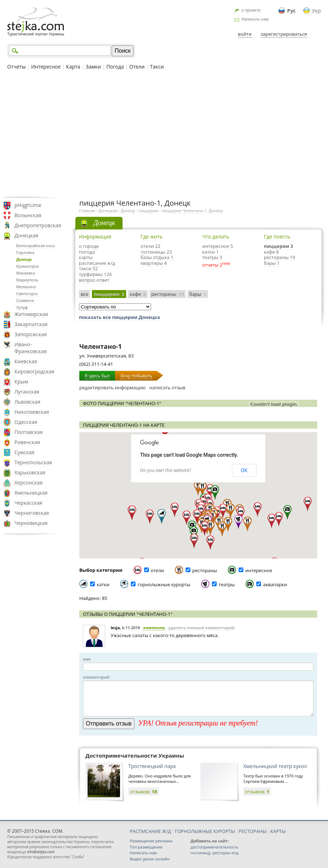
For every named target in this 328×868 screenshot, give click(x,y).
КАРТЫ (278, 831)
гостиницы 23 (156, 252)
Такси (157, 67)
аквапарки (275, 584)
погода (87, 252)
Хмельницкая (31, 493)
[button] (215, 492)
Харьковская (30, 472)
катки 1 (210, 252)
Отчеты (16, 67)
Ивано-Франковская (31, 348)
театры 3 (212, 257)
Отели (137, 67)
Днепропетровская (38, 225)
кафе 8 (271, 252)
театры (227, 584)
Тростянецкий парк (152, 766)
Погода (115, 67)
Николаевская (32, 412)
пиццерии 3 (278, 246)
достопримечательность (214, 847)
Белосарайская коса (36, 246)
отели (157, 570)
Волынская (28, 215)
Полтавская (29, 432)
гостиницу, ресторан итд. (215, 853)
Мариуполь (27, 280)
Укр (316, 11)
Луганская (27, 392)
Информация (95, 236)
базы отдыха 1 (157, 257)
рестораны (168, 294)
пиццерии (149, 211)
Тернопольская (33, 462)
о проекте (251, 10)
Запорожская (31, 334)
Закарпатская (31, 324)
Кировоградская (34, 371)
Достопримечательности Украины (135, 755)
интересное (259, 570)
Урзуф (22, 307)
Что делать (216, 236)
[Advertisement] (164, 133)
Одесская (26, 422)
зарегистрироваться (284, 34)
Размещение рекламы (151, 841)
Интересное (46, 67)
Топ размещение (146, 847)
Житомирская (31, 314)
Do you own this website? (166, 470)
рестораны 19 (280, 257)
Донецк (24, 259)
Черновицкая (31, 523)
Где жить (152, 236)
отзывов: (144, 792)
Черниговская (32, 513)
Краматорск (28, 266)
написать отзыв (167, 387)
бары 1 (272, 263)
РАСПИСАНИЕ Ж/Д (150, 831)
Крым (21, 382)
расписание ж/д (97, 263)
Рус (292, 11)
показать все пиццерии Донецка (119, 317)
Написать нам (255, 19)
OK (244, 470)
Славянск (25, 300)
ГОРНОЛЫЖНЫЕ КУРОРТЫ (205, 831)
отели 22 (150, 246)
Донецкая (26, 235)
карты (86, 257)
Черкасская (28, 503)
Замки (93, 67)
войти (245, 34)
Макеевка (26, 273)
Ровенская (27, 442)
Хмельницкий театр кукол (275, 766)
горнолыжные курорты (164, 584)
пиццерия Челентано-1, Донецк (192, 211)
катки (103, 584)
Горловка (25, 252)
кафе (138, 294)
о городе (89, 246)
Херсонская (28, 483)
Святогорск (27, 293)
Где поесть (277, 236)
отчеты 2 (212, 265)
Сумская (25, 452)
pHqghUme (28, 205)
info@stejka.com (41, 852)
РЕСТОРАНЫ (252, 831)
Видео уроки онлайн (150, 859)
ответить (154, 628)
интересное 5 (218, 246)
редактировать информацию (112, 387)
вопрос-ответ (94, 280)
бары (198, 294)
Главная (87, 211)
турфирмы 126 (95, 274)
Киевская (26, 361)
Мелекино (26, 287)
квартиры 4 (154, 263)
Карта (73, 67)
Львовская (27, 402)
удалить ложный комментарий (201, 628)
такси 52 (88, 268)
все (85, 294)
